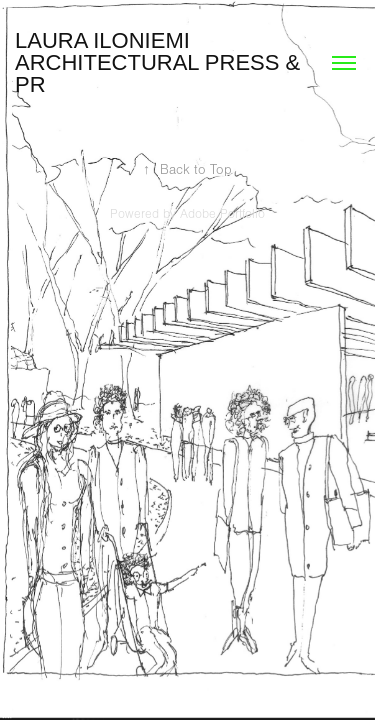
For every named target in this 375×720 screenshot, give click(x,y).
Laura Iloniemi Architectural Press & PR (160, 62)
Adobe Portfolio (222, 214)
